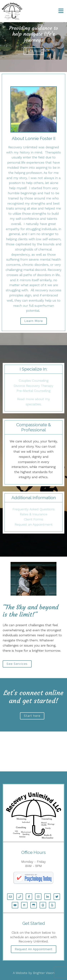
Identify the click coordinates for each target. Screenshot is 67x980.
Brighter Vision (44, 973)
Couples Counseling (34, 381)
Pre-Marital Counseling (33, 391)
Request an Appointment (34, 524)
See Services (17, 664)
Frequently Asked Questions (34, 509)
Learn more (34, 51)
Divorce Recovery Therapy (33, 386)
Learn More (34, 321)
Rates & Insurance (34, 514)
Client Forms (34, 519)
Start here (32, 716)
